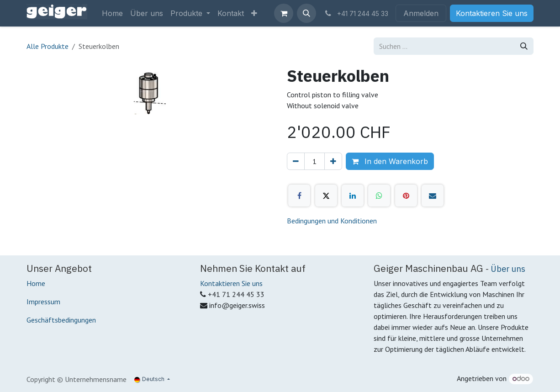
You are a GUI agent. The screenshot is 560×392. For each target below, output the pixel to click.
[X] (326, 196)
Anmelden (421, 13)
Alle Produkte (48, 46)
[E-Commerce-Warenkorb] (284, 13)
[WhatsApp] (379, 196)
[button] (306, 13)
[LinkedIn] (353, 196)
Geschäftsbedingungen (61, 320)
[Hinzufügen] (333, 161)
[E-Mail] (433, 196)
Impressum (43, 302)
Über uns (508, 269)
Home (36, 283)
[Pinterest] (406, 196)
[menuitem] (112, 13)
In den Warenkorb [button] (390, 161)
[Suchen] (524, 46)
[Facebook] (299, 196)
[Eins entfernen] (296, 161)
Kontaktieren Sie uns (492, 13)
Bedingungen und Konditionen (332, 221)
